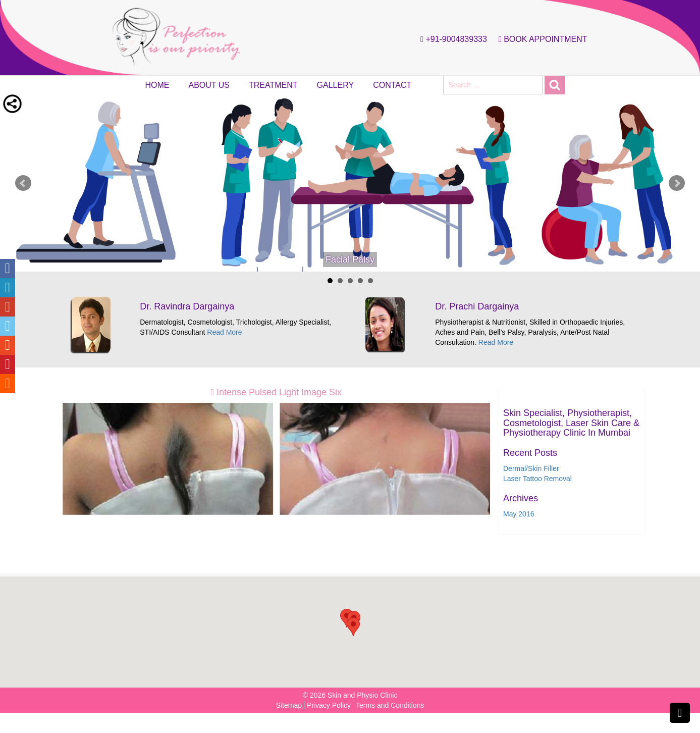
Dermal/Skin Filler (531, 468)
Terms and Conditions (390, 705)
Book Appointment (541, 39)
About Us (209, 85)
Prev (23, 183)
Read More (224, 332)
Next (677, 183)
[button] (353, 627)
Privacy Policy (329, 705)
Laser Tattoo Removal (537, 479)
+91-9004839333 (451, 39)
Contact (392, 85)
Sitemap (289, 705)
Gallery (336, 85)
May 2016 (519, 514)
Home (157, 85)
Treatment (273, 85)
